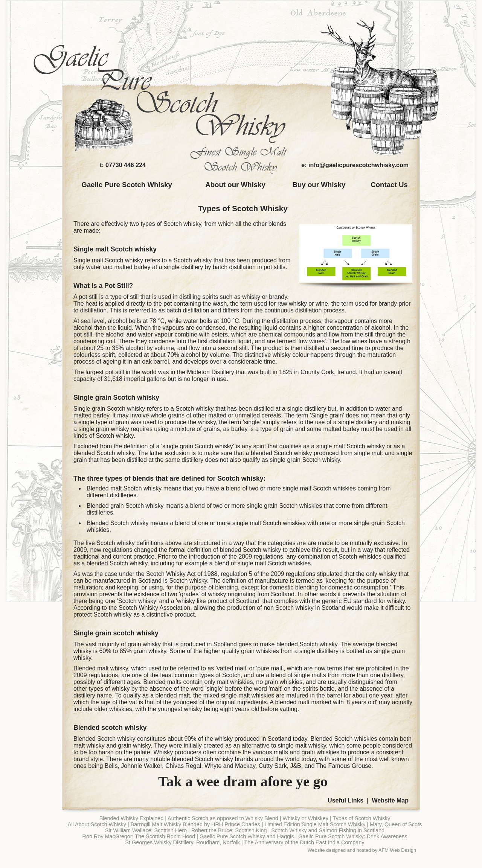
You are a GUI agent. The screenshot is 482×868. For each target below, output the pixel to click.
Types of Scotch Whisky (243, 208)
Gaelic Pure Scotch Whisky (127, 185)
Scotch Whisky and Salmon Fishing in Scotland (328, 830)
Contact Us (389, 185)
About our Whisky (235, 185)
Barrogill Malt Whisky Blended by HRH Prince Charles (195, 824)
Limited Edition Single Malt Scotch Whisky (315, 824)
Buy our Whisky (319, 185)
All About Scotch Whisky (97, 824)
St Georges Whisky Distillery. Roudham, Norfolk (182, 842)
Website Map (390, 800)
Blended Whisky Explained (131, 818)
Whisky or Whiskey (305, 818)
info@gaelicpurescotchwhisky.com (358, 165)
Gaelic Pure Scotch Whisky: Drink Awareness (353, 836)
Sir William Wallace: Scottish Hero (146, 830)
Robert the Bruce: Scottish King (229, 830)
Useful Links (345, 800)
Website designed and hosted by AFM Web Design (362, 850)
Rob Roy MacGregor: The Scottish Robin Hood (139, 836)
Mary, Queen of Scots (396, 824)
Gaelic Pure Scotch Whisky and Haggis (247, 836)
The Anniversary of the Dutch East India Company (304, 842)
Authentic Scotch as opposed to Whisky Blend (223, 818)
